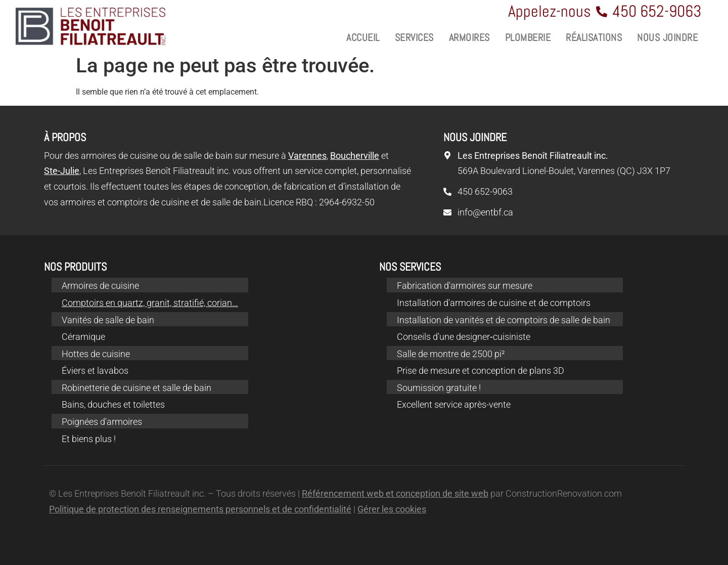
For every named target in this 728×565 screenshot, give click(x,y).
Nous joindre (667, 37)
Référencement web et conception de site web (395, 493)
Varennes (307, 156)
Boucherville (355, 156)
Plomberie (528, 37)
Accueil (363, 37)
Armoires (469, 37)
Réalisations (594, 37)
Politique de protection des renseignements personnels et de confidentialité (200, 509)
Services (414, 37)
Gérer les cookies (392, 509)
